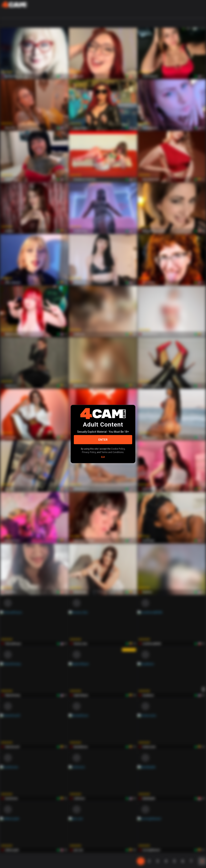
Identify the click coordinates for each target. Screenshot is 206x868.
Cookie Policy (118, 449)
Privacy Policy (89, 452)
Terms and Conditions (112, 452)
